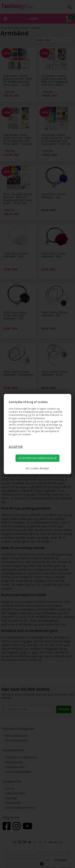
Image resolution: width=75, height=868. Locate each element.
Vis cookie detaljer (37, 468)
